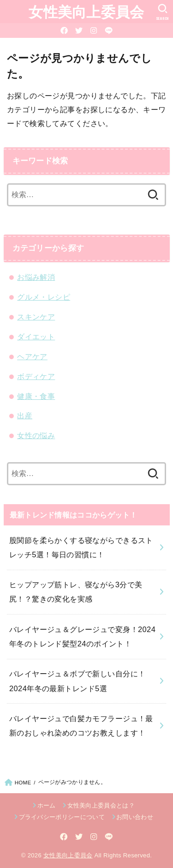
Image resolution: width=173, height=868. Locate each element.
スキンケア (36, 317)
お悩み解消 (36, 277)
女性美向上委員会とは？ (101, 805)
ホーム (47, 805)
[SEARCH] (163, 12)
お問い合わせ (135, 817)
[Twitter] (79, 30)
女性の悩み (36, 435)
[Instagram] (94, 30)
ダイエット (36, 337)
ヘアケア (32, 356)
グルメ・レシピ (44, 297)
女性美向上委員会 (86, 11)
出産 (25, 416)
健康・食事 (36, 396)
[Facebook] (64, 30)
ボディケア (36, 376)
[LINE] (109, 30)
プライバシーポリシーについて (62, 817)
